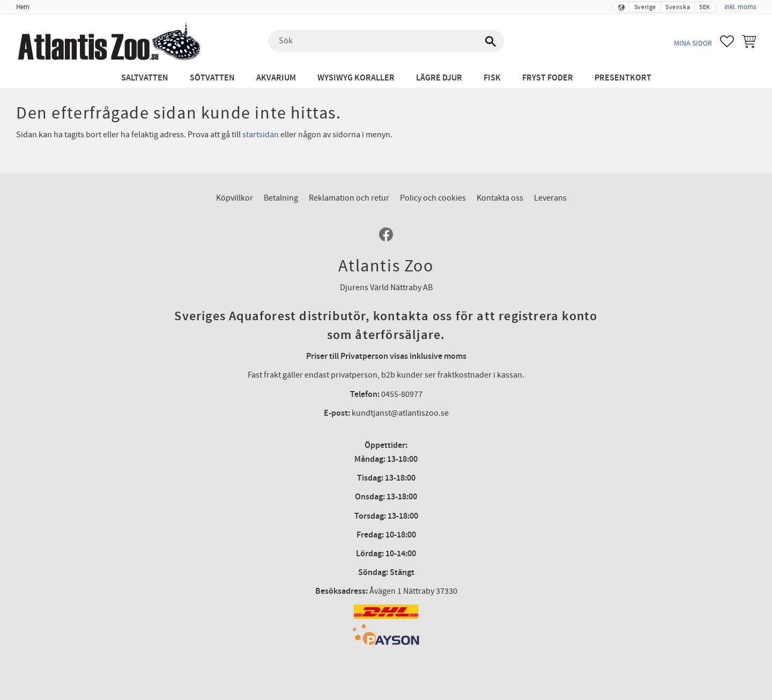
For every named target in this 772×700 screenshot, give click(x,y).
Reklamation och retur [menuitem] (349, 198)
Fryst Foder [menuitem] (548, 78)
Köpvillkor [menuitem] (235, 198)
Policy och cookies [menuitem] (433, 198)
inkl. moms (740, 7)
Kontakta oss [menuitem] (500, 198)
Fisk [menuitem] (492, 78)
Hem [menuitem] (23, 7)
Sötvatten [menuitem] (212, 78)
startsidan (261, 135)
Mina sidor (693, 43)
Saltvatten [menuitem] (145, 78)
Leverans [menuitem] (550, 198)
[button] (727, 41)
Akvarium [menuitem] (276, 78)
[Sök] (491, 41)
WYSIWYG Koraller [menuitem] (356, 78)
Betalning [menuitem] (281, 198)
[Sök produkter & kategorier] (386, 41)
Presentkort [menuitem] (623, 78)
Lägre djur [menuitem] (439, 78)
